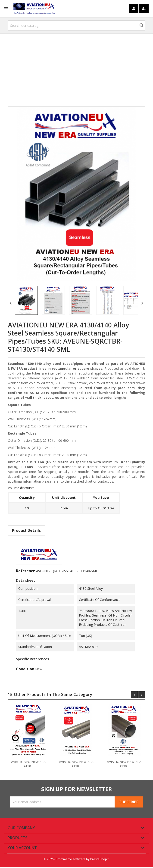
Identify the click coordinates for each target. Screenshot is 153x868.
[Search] (77, 26)
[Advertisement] (77, 72)
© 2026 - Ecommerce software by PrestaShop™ (77, 860)
